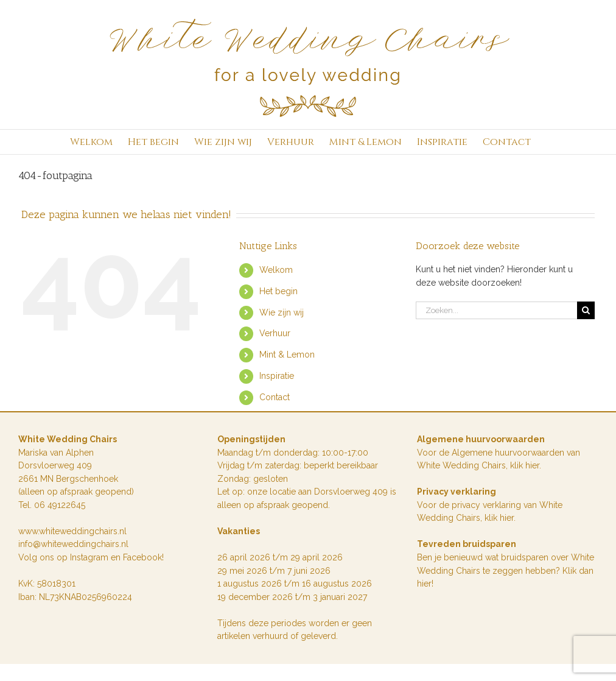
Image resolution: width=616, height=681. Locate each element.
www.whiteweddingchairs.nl (72, 531)
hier (507, 518)
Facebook (142, 557)
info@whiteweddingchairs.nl (73, 544)
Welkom (276, 270)
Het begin (278, 291)
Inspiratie (277, 376)
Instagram (90, 557)
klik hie (523, 465)
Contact (275, 397)
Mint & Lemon (287, 355)
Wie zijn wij (282, 312)
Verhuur (275, 333)
